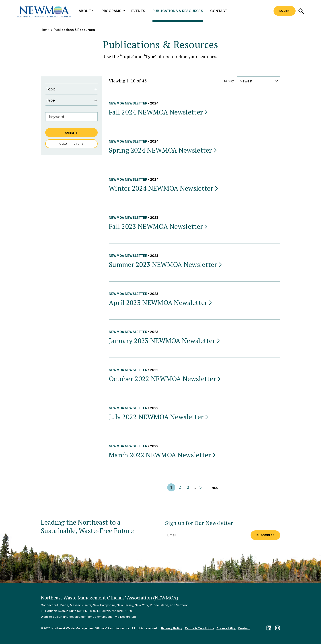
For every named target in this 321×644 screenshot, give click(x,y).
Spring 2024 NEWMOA (163, 150)
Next (216, 488)
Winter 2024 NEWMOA (164, 188)
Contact (219, 11)
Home (45, 30)
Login (285, 11)
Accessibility (226, 628)
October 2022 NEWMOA (165, 379)
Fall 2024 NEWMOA (158, 112)
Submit (71, 133)
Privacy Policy (172, 628)
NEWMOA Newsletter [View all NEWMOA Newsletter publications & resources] (128, 103)
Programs (113, 11)
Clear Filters (72, 144)
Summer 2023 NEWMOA (166, 264)
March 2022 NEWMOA (163, 455)
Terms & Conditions (199, 628)
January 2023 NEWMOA (165, 341)
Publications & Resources (178, 11)
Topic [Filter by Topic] (71, 89)
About (86, 11)
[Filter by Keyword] (71, 117)
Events (138, 11)
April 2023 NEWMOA (161, 303)
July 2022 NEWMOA (159, 417)
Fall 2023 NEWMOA (158, 226)
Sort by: (229, 81)
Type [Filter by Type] (71, 100)
